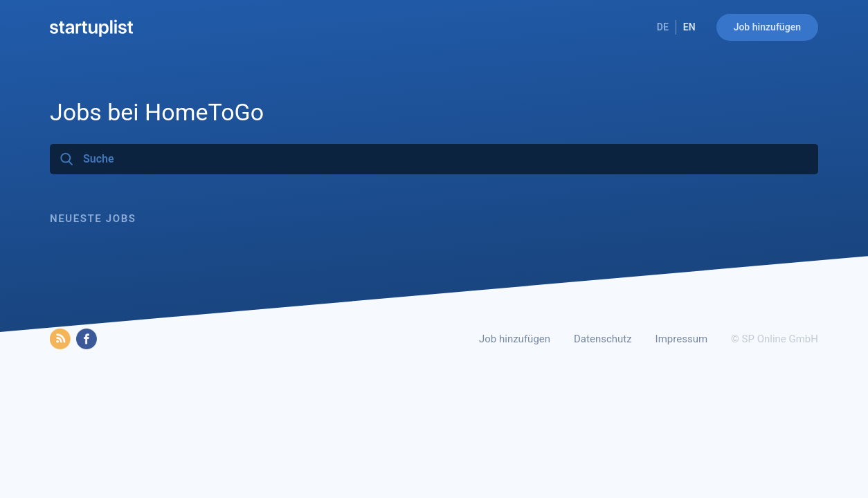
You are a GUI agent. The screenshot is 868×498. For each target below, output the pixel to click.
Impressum (681, 339)
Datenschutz (603, 339)
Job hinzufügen (767, 27)
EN (689, 27)
